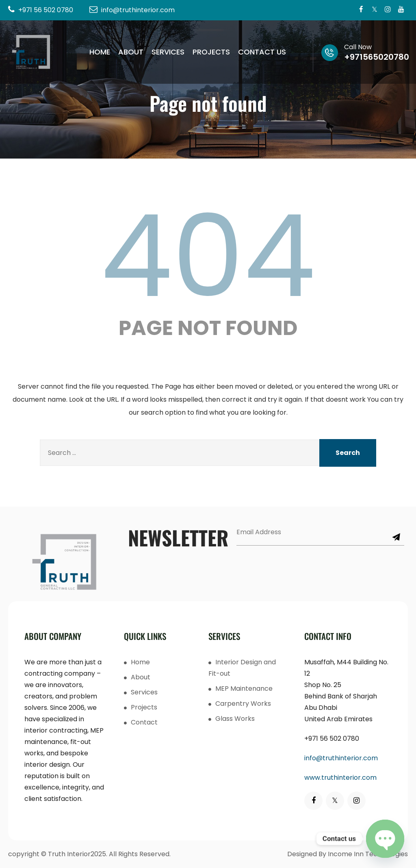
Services (168, 52)
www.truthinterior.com (340, 778)
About (131, 52)
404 (208, 256)
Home (100, 52)
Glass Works (235, 719)
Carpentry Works (243, 704)
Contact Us (262, 52)
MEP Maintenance (244, 689)
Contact (144, 722)
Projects (211, 52)
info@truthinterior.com (341, 758)
